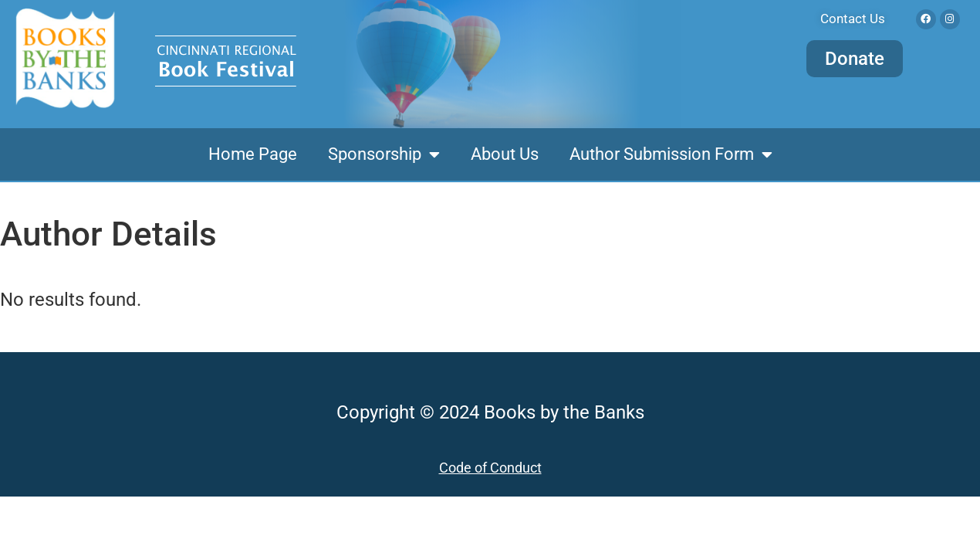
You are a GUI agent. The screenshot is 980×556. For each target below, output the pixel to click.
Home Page (253, 154)
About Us (505, 154)
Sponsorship (384, 154)
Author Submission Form (671, 154)
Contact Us (853, 19)
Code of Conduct (490, 468)
